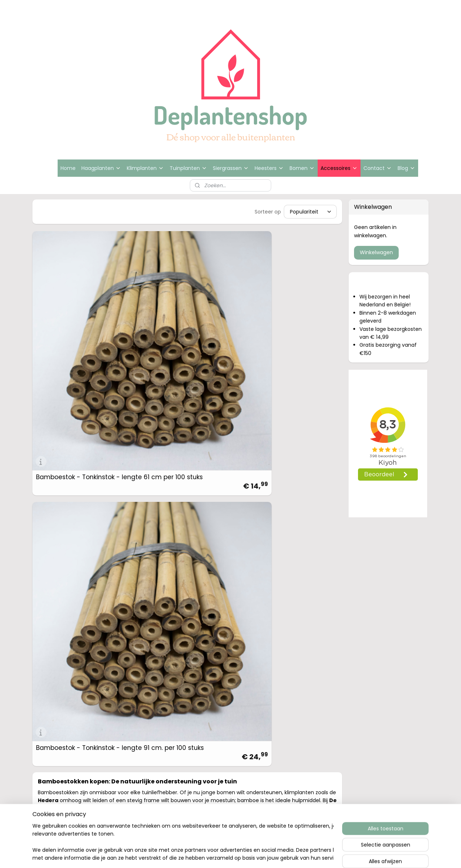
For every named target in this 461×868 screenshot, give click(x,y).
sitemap (214, 703)
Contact (378, 168)
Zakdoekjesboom (138, 639)
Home (68, 168)
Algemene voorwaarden (385, 604)
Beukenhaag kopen (141, 596)
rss (229, 703)
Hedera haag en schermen (151, 613)
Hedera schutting (138, 604)
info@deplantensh (298, 604)
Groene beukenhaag (143, 656)
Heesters (269, 168)
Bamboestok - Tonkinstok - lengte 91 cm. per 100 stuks (145, 305)
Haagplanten (101, 168)
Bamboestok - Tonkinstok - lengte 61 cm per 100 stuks (66, 305)
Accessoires (339, 168)
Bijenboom (129, 630)
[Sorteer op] (311, 212)
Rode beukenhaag (140, 647)
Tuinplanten (188, 168)
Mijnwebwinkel (320, 703)
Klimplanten (145, 168)
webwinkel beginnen (256, 703)
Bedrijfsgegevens (376, 596)
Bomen (302, 168)
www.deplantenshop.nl (304, 613)
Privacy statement (378, 613)
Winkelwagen (376, 252)
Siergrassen (231, 168)
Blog (406, 168)
